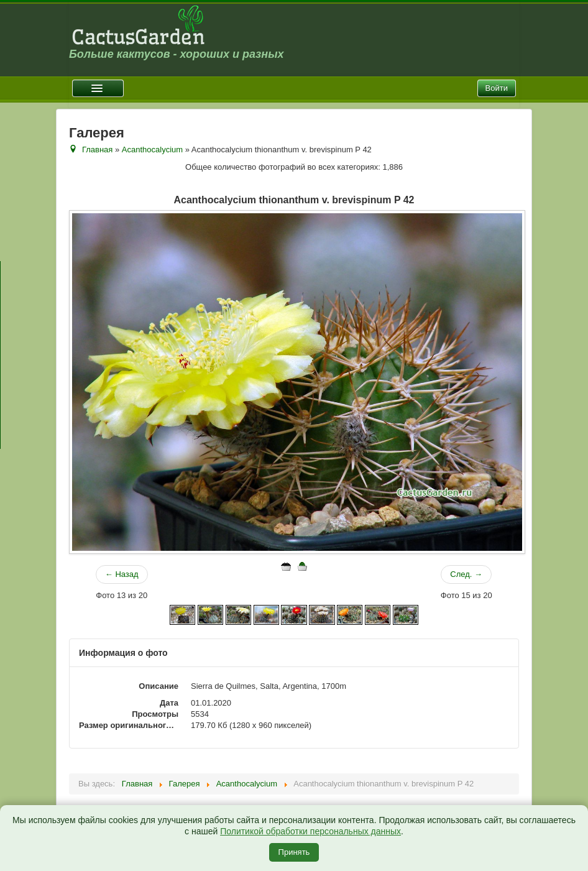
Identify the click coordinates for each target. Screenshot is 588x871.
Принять (294, 852)
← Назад (122, 574)
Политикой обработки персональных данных (310, 831)
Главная (97, 150)
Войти (497, 88)
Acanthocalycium (152, 150)
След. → (466, 574)
